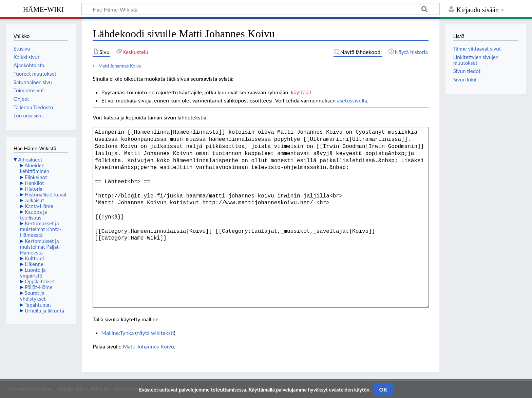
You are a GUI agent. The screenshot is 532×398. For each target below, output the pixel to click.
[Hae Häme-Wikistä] (261, 9)
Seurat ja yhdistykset (33, 296)
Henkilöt (34, 183)
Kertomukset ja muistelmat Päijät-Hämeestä (40, 247)
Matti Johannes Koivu (120, 66)
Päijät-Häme (39, 287)
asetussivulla (352, 100)
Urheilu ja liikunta (44, 310)
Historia (34, 189)
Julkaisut (34, 200)
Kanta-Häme (39, 206)
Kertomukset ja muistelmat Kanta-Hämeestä (41, 229)
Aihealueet (30, 159)
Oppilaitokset (40, 281)
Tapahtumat (38, 305)
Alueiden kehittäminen (35, 168)
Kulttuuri (35, 258)
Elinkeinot (36, 177)
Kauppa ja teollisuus (34, 215)
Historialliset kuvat (46, 194)
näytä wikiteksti (155, 333)
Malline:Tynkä (118, 333)
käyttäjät (301, 92)
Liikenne (34, 264)
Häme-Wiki (44, 8)
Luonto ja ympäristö (33, 273)
